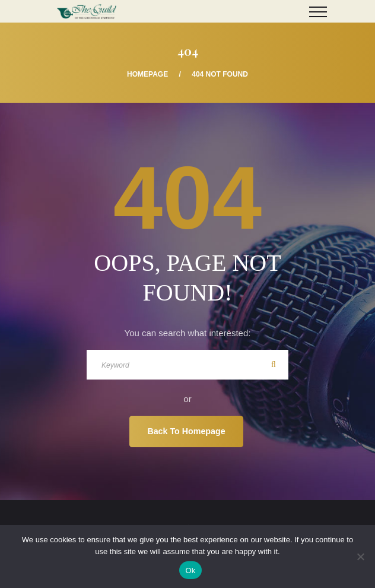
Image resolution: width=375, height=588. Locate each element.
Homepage (147, 74)
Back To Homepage (186, 431)
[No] (360, 557)
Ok (190, 570)
